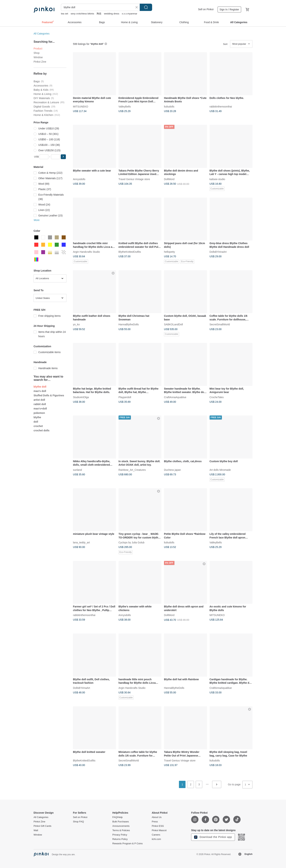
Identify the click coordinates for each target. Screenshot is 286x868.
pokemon (39, 413)
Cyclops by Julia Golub (132, 542)
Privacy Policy (120, 835)
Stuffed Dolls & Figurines (49, 395)
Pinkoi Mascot (159, 830)
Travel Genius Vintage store (134, 179)
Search (146, 7)
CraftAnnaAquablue (175, 397)
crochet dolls (41, 430)
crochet (38, 426)
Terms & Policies (121, 830)
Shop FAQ (78, 822)
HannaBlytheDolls (129, 324)
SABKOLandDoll (173, 324)
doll (36, 422)
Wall (36, 830)
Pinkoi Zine (40, 62)
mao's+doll (40, 409)
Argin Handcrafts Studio (86, 252)
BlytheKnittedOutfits (130, 252)
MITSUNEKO (81, 106)
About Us (157, 817)
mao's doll (40, 391)
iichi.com (156, 839)
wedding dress (112, 14)
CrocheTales (217, 397)
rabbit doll (40, 404)
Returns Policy (120, 839)
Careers (156, 835)
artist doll (39, 400)
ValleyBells (125, 106)
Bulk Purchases (121, 822)
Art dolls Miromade (220, 470)
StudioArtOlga (81, 397)
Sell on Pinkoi (206, 9)
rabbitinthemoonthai (221, 106)
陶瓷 (99, 14)
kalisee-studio (217, 179)
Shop (37, 53)
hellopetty (169, 252)
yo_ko (76, 324)
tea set (64, 14)
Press (155, 822)
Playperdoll (125, 397)
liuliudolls (169, 106)
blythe (37, 417)
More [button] (37, 220)
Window (38, 57)
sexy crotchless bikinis (82, 14)
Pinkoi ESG (158, 826)
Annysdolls (79, 179)
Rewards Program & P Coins (127, 844)
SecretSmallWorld (220, 324)
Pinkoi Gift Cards (42, 826)
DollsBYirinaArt (218, 252)
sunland (77, 470)
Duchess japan (172, 470)
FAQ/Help (117, 817)
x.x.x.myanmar (130, 14)
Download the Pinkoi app (213, 837)
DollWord (169, 179)
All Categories (41, 34)
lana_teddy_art (81, 542)
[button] (63, 157)
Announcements (121, 826)
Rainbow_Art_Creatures (132, 470)
